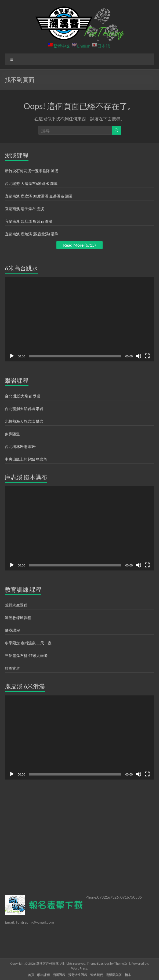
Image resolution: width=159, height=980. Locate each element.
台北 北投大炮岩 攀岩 (23, 396)
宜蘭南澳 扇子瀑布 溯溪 (24, 209)
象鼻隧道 (12, 434)
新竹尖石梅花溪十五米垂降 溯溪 (32, 171)
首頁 (31, 975)
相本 (128, 975)
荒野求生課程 (16, 605)
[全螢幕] (147, 356)
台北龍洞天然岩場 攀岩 (24, 409)
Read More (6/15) (79, 245)
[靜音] (139, 356)
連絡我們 (97, 975)
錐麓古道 (12, 668)
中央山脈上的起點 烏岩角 (26, 459)
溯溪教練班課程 (18, 618)
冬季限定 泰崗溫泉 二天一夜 (28, 643)
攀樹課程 (12, 630)
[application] (79, 319)
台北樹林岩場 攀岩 (20, 446)
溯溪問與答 (114, 975)
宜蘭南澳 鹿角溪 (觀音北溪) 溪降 (32, 234)
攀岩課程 (44, 975)
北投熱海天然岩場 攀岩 (24, 421)
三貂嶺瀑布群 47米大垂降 (26, 656)
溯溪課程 (59, 975)
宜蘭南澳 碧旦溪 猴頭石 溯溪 (29, 221)
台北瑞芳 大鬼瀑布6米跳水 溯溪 (31, 183)
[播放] (12, 356)
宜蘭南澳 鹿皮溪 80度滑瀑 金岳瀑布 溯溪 (39, 196)
